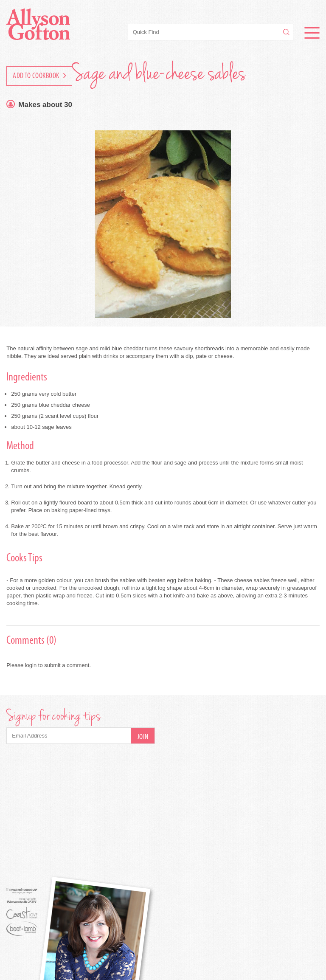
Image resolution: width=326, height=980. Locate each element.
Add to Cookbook (39, 76)
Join (143, 737)
